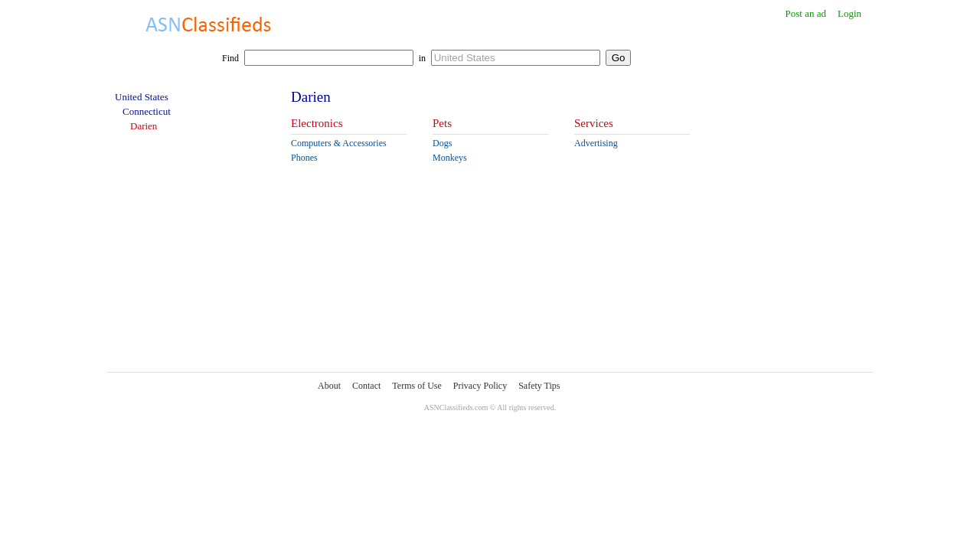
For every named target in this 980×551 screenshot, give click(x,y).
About (329, 386)
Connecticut (147, 111)
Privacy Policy (480, 386)
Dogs (442, 143)
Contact (366, 386)
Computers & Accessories (339, 143)
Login (849, 13)
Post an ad (805, 13)
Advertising (596, 143)
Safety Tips (539, 386)
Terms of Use (416, 386)
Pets (442, 123)
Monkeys (450, 158)
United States (142, 97)
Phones (304, 158)
